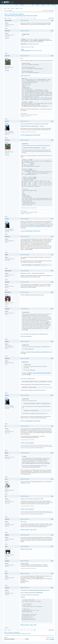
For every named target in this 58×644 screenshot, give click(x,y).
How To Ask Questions (29, 443)
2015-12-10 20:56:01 (25, 219)
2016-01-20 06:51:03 (25, 547)
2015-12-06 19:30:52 (25, 20)
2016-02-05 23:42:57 (25, 561)
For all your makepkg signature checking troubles (30, 135)
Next (35, 18)
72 (17, 18)
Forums (28, 5)
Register (17, 8)
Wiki (33, 5)
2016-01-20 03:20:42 (25, 535)
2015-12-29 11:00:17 (25, 341)
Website (8, 38)
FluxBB (52, 639)
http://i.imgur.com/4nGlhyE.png (36, 593)
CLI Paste (22, 443)
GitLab (38, 5)
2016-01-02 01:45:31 (25, 426)
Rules (9, 8)
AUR (48, 5)
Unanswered (51, 10)
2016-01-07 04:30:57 (25, 496)
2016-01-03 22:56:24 (25, 453)
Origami (31, 530)
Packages (22, 5)
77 (29, 18)
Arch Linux (8, 2)
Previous (9, 18)
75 (25, 18)
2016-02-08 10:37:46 (25, 588)
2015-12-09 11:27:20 (25, 121)
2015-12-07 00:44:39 (25, 31)
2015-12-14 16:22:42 (25, 282)
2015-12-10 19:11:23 (25, 140)
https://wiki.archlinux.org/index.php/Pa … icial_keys (33, 126)
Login (21, 8)
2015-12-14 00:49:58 (25, 271)
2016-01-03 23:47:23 (25, 479)
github (22, 49)
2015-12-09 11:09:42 (25, 56)
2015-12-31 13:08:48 (25, 395)
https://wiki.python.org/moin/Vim (37, 590)
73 (20, 18)
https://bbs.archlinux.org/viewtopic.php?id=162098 (37, 352)
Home (16, 5)
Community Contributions (16, 14)
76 (27, 18)
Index (5, 8)
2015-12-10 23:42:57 (25, 236)
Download (54, 5)
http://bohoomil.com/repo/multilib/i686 (36, 225)
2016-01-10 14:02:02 (25, 519)
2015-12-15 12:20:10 (25, 292)
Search (13, 8)
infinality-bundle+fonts (26, 51)
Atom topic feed (51, 638)
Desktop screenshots (25, 530)
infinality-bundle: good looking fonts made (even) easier (21, 16)
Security (43, 5)
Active (47, 10)
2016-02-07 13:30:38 (25, 573)
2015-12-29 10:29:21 (25, 309)
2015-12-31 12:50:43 (25, 358)
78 (32, 18)
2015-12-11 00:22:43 (25, 255)
